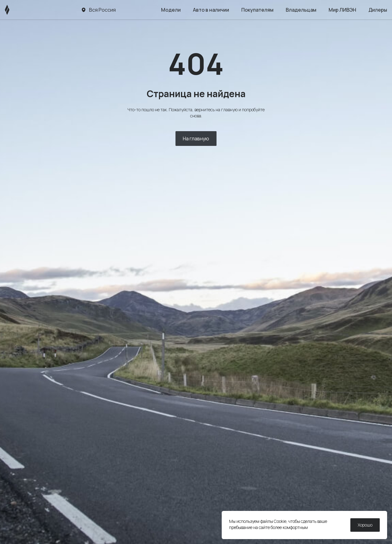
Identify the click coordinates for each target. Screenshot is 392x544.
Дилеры (378, 10)
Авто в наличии (211, 10)
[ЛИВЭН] (19, 10)
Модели (171, 10)
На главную (196, 139)
